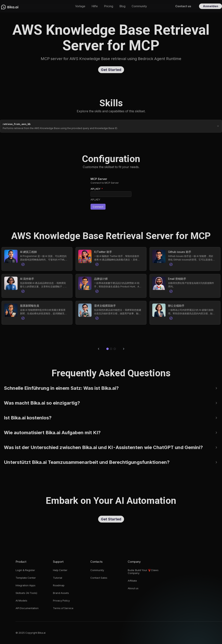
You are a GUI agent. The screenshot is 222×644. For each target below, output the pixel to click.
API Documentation (27, 608)
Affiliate (132, 581)
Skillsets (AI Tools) (26, 593)
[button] (37, 259)
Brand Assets (61, 593)
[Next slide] (124, 349)
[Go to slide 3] (115, 349)
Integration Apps (26, 585)
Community (97, 570)
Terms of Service (63, 608)
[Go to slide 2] (111, 349)
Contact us (183, 6)
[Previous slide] (99, 349)
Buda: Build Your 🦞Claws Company (143, 572)
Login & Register (25, 570)
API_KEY (97, 189)
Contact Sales (99, 578)
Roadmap (59, 585)
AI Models (21, 601)
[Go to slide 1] (107, 349)
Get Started (111, 70)
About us (133, 588)
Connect (98, 207)
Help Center (60, 570)
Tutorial (58, 578)
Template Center (26, 578)
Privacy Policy (61, 601)
